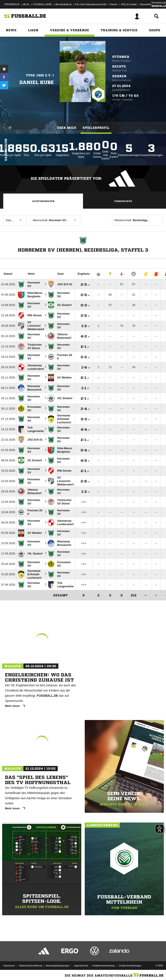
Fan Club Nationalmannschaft (91, 4)
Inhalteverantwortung (103, 966)
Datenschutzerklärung (31, 966)
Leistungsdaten (43, 201)
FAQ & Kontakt (129, 4)
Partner (114, 4)
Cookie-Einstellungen (130, 966)
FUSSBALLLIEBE (42, 4)
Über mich (66, 128)
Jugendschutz (81, 966)
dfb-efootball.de (63, 4)
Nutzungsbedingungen (57, 966)
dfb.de (26, 4)
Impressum (9, 966)
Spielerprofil (96, 128)
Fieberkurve (123, 201)
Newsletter (146, 4)
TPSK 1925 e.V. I (40, 75)
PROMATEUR (12, 4)
